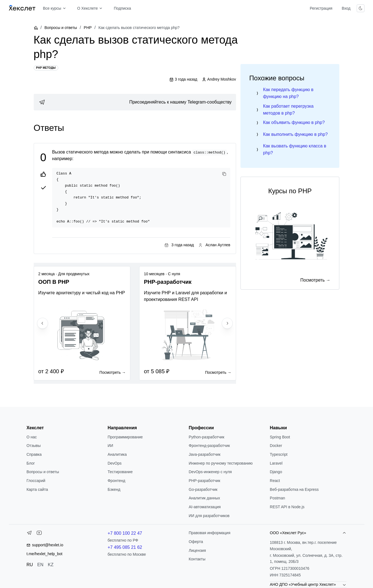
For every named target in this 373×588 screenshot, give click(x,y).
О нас (32, 437)
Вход (346, 8)
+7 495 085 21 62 (125, 547)
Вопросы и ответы (61, 28)
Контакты (197, 559)
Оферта (196, 542)
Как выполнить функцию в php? (295, 134)
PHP (88, 28)
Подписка (122, 8)
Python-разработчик (207, 437)
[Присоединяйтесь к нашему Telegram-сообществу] (135, 102)
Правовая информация (210, 533)
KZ (51, 565)
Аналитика (117, 454)
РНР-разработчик (205, 481)
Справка (34, 454)
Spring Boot (280, 437)
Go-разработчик (203, 489)
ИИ (110, 446)
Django (276, 472)
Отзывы (34, 446)
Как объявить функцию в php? (294, 122)
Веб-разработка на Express (294, 489)
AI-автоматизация (205, 507)
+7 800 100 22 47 (125, 533)
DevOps (115, 463)
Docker (276, 446)
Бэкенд (114, 489)
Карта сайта (37, 489)
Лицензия (197, 550)
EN (40, 565)
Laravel (276, 463)
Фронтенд (117, 481)
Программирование (125, 437)
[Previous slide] (43, 323)
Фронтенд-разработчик (209, 446)
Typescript (279, 454)
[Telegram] (29, 534)
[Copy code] (224, 174)
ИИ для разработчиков (209, 516)
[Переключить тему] (361, 8)
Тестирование (120, 472)
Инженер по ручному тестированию (221, 463)
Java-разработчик (205, 454)
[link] (135, 102)
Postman (277, 498)
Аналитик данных (205, 498)
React (275, 481)
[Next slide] (227, 323)
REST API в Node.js (287, 507)
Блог (31, 463)
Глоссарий (36, 481)
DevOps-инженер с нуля (210, 472)
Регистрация (321, 8)
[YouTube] (39, 534)
